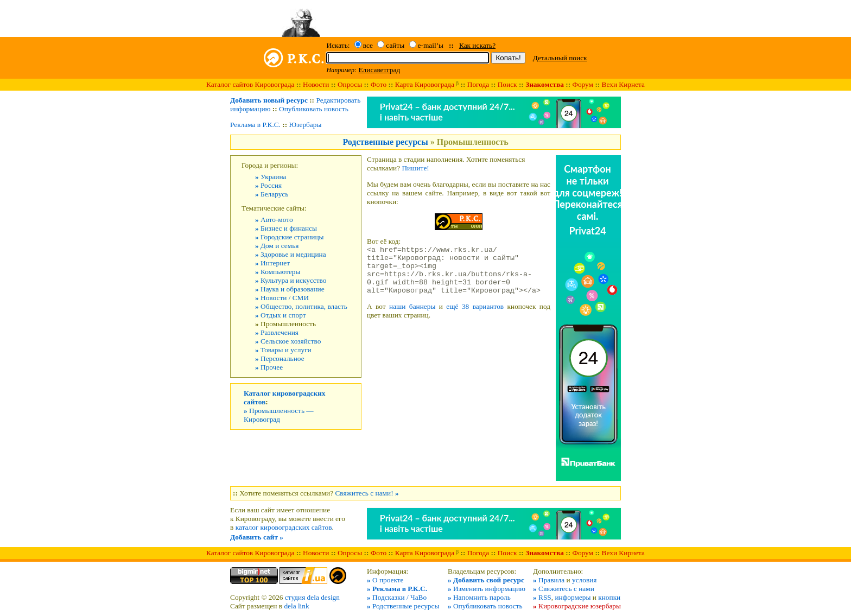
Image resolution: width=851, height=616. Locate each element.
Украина (271, 177)
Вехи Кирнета (623, 84)
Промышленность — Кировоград (279, 415)
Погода (478, 84)
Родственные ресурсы (385, 142)
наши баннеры (412, 316)
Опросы (350, 84)
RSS (542, 597)
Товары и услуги (283, 350)
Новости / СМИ (282, 298)
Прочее (269, 367)
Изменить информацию (487, 589)
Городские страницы (290, 237)
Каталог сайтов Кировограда (250, 84)
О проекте (385, 580)
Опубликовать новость (314, 109)
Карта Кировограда (425, 84)
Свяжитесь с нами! (367, 493)
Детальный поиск (560, 58)
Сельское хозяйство (288, 341)
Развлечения (277, 332)
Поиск (507, 84)
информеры (573, 597)
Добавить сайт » (257, 537)
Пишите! (415, 168)
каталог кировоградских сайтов (284, 527)
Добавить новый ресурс (269, 100)
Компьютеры (278, 272)
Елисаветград (379, 70)
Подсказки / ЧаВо (397, 597)
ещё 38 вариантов (475, 316)
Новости (316, 84)
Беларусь (272, 194)
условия (584, 580)
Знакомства (545, 84)
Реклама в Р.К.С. (255, 125)
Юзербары (306, 125)
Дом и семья (277, 246)
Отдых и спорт (281, 315)
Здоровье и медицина (291, 254)
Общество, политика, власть (301, 306)
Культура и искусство (291, 280)
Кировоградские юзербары (577, 606)
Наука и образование (290, 289)
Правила (549, 580)
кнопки (609, 597)
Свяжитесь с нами (564, 589)
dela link (296, 606)
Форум (583, 84)
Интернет (272, 263)
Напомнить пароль (479, 597)
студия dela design (312, 597)
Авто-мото (274, 220)
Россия (268, 185)
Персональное (280, 358)
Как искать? (477, 45)
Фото (379, 84)
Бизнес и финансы (286, 228)
